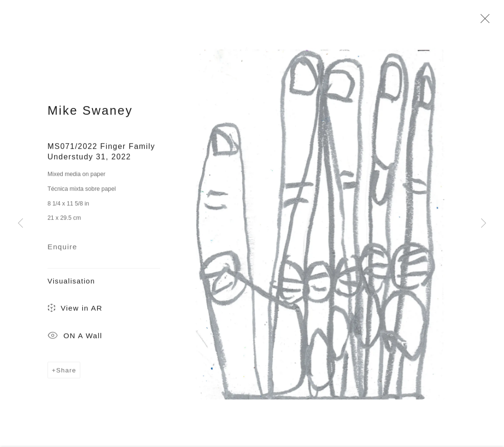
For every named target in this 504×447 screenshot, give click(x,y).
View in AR (75, 311)
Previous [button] (20, 223)
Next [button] (484, 223)
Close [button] (483, 21)
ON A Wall (75, 338)
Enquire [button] (62, 248)
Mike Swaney (90, 112)
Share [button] (66, 372)
